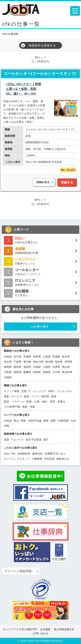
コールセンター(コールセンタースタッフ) (40, 74)
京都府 (37, 367)
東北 (16, 421)
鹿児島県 (67, 372)
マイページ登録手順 (18, 571)
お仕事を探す (40, 327)
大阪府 (47, 367)
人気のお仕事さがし (40, 240)
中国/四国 (63, 421)
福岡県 (37, 372)
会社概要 (45, 629)
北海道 (8, 357)
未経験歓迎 (24, 454)
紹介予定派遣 (34, 440)
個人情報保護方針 (64, 629)
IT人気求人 (40, 293)
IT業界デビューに (40, 261)
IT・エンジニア (37, 391)
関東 (23, 421)
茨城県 (56, 357)
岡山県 (66, 367)
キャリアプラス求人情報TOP (20, 629)
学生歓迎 (49, 459)
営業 (24, 391)
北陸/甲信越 (35, 421)
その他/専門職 (12, 407)
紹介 (46, 440)
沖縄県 (8, 377)
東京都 (27, 362)
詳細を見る (43, 182)
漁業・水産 (29, 407)
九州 (73, 421)
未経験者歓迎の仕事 (40, 250)
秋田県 (37, 357)
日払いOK (10, 454)
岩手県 (17, 357)
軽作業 (45, 396)
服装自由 (37, 454)
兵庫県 (56, 367)
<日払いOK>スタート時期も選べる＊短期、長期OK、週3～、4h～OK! (23, 89)
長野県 (68, 362)
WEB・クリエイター (60, 391)
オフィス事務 (12, 391)
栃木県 (66, 357)
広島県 (8, 372)
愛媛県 (27, 372)
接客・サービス (13, 396)
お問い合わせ (41, 633)
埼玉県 (8, 362)
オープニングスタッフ (17, 459)
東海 (46, 421)
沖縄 (6, 426)
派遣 (6, 440)
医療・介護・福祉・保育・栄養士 (46, 402)
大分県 (56, 372)
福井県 (59, 362)
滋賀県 (27, 367)
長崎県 (47, 372)
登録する (67, 182)
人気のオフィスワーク (40, 272)
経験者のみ (63, 459)
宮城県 (27, 357)
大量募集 (37, 459)
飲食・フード (32, 396)
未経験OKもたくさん (40, 282)
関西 (53, 421)
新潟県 (49, 362)
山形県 (47, 357)
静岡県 (8, 367)
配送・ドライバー (14, 402)
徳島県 (17, 372)
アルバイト (17, 440)
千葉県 (17, 362)
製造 (54, 396)
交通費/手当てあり (55, 454)
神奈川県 (38, 362)
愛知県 (17, 367)
